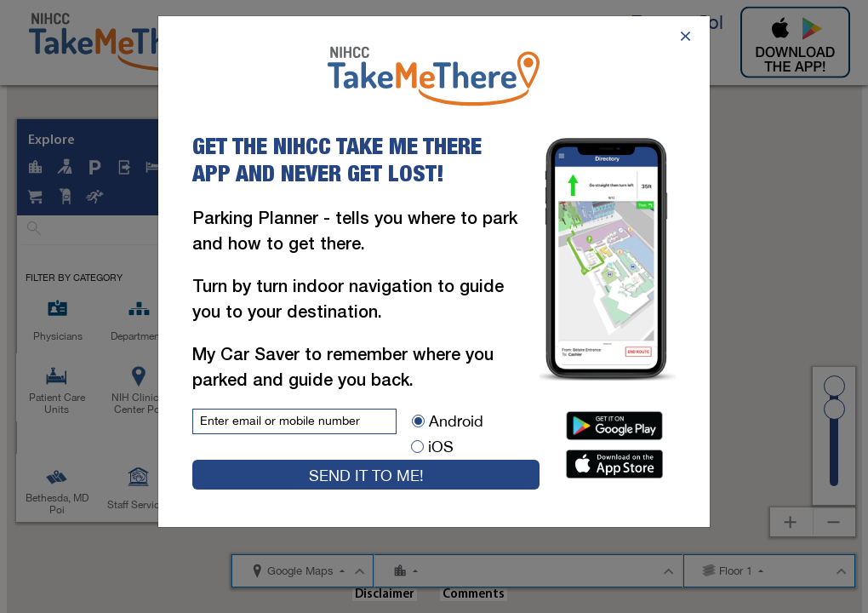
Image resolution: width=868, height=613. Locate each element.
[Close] (685, 34)
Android (448, 421)
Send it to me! (366, 476)
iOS (432, 447)
